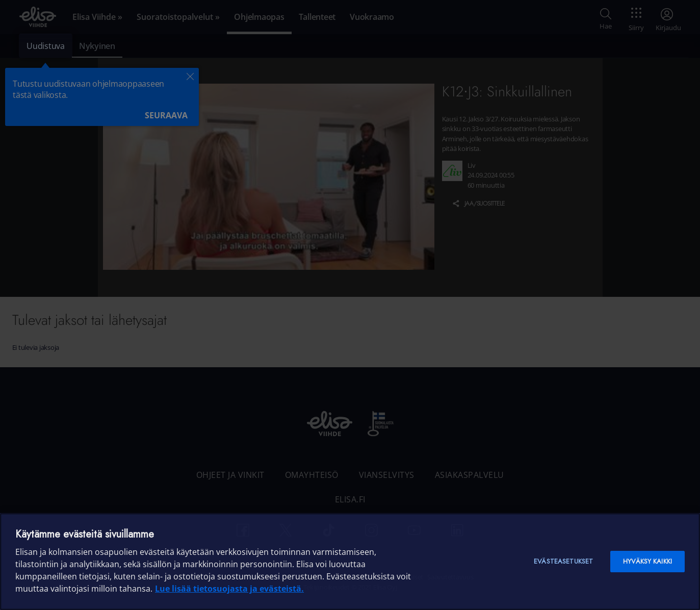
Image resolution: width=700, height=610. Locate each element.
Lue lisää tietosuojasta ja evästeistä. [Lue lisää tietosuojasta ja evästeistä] (229, 589)
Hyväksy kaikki (647, 561)
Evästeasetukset (563, 561)
